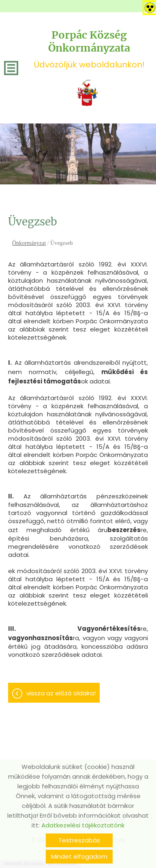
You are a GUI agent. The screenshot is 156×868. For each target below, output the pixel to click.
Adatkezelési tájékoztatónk (83, 825)
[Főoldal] (87, 93)
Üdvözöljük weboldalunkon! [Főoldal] (89, 49)
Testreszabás (79, 840)
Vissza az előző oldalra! (61, 693)
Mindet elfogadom (79, 856)
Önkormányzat (29, 243)
